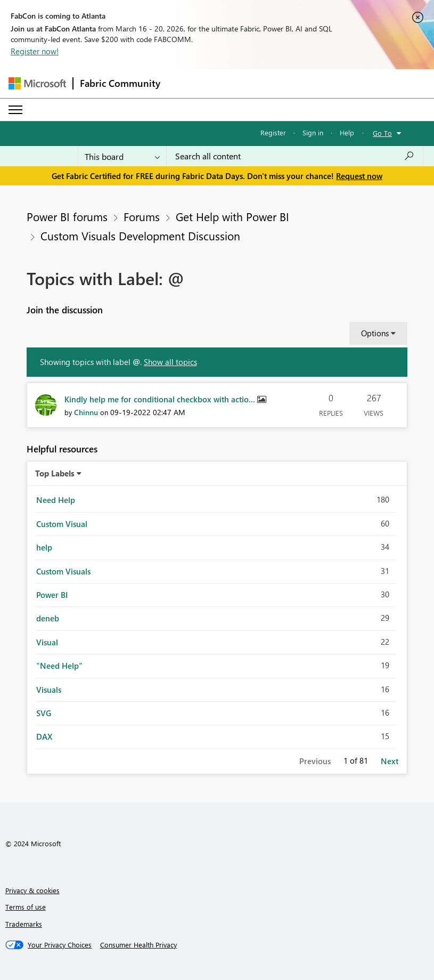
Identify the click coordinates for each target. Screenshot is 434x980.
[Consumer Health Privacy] (138, 945)
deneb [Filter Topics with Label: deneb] (48, 618)
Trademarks (24, 924)
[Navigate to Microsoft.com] (37, 83)
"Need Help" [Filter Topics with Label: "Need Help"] (59, 666)
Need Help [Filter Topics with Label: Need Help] (56, 500)
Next (390, 761)
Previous (315, 761)
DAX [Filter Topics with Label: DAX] (44, 736)
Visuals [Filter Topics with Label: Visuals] (49, 690)
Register (273, 132)
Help (347, 132)
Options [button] (375, 333)
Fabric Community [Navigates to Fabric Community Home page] (120, 83)
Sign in (313, 132)
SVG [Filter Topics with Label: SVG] (44, 713)
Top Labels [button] (55, 473)
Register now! (35, 51)
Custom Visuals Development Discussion (140, 236)
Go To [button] (382, 133)
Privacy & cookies (32, 890)
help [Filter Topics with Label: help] (44, 547)
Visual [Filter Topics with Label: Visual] (47, 642)
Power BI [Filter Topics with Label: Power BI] (52, 595)
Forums (142, 216)
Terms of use (26, 907)
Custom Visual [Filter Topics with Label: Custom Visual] (62, 524)
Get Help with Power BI (232, 216)
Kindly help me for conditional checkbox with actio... (161, 399)
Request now (359, 176)
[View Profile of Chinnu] (86, 412)
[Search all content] (295, 156)
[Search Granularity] (122, 156)
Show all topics (170, 362)
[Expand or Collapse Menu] (15, 110)
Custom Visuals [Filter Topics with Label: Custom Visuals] (63, 571)
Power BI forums (67, 216)
